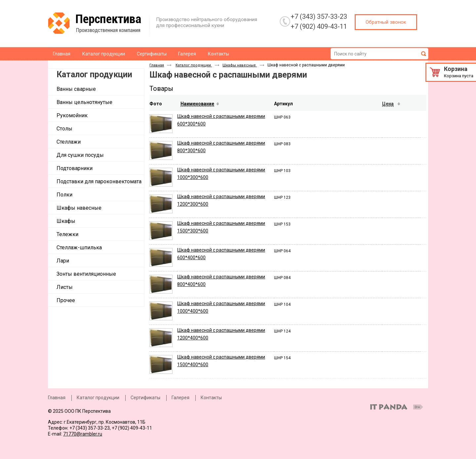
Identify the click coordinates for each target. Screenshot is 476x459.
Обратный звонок (386, 22)
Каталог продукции (94, 74)
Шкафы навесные (240, 65)
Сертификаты (145, 398)
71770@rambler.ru (83, 434)
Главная (157, 65)
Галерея (180, 398)
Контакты (211, 398)
